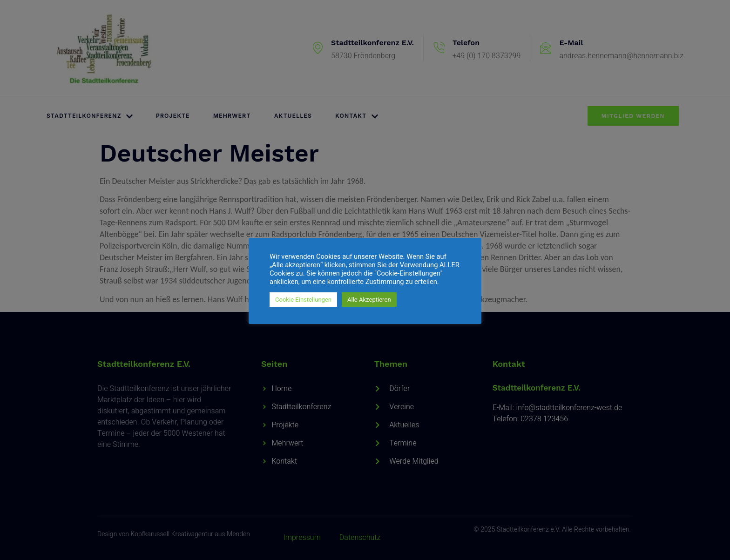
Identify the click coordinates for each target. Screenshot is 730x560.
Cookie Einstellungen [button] (303, 300)
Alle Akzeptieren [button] (369, 300)
